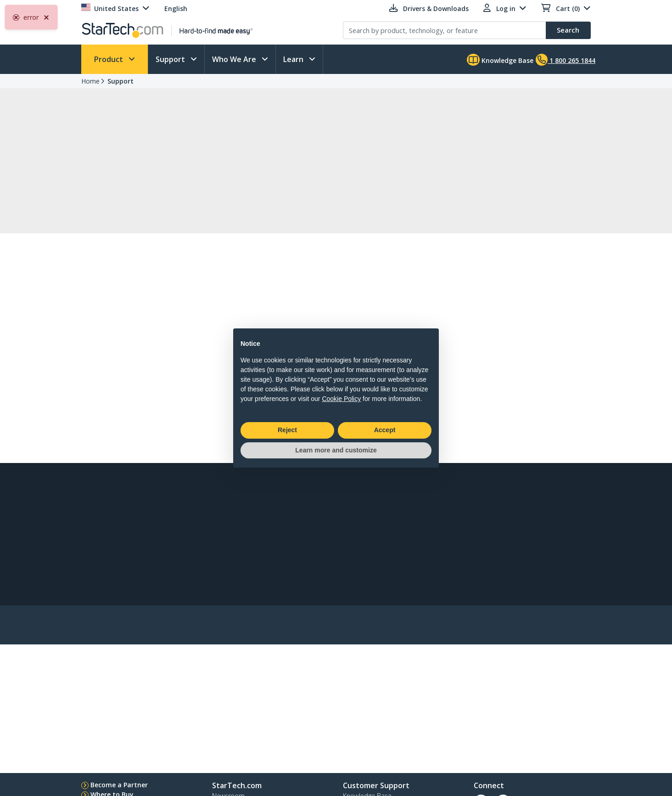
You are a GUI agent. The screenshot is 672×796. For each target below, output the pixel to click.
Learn (294, 59)
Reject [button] (287, 430)
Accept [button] (385, 430)
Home (90, 81)
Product (109, 59)
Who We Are (235, 59)
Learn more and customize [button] (336, 450)
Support (171, 59)
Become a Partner (119, 785)
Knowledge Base (500, 60)
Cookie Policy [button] (341, 399)
